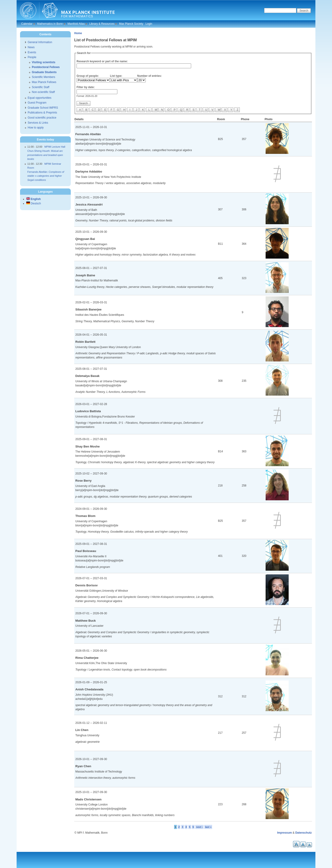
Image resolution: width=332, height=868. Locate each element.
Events (32, 52)
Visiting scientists (44, 62)
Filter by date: (86, 87)
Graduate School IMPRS (43, 108)
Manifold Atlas (76, 24)
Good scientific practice (42, 118)
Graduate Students (44, 72)
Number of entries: (150, 76)
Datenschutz (304, 833)
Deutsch (34, 203)
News (31, 47)
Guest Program (37, 103)
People (32, 57)
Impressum (285, 833)
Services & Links (38, 123)
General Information (40, 42)
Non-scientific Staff (43, 92)
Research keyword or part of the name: (102, 61)
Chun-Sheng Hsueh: (45, 155)
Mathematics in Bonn (50, 24)
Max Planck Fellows (44, 82)
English (34, 199)
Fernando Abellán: (46, 176)
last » (208, 827)
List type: (116, 76)
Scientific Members (43, 77)
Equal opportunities (40, 98)
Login (149, 24)
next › (199, 827)
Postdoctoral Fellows (46, 67)
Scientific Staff (41, 87)
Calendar (27, 24)
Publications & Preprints (42, 113)
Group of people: (88, 76)
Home (78, 33)
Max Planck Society (131, 24)
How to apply (36, 128)
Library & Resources (102, 24)
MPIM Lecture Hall (55, 147)
